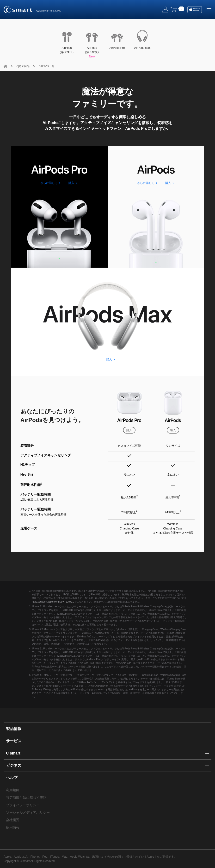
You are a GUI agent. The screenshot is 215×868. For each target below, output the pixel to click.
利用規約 (13, 790)
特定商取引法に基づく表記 (26, 798)
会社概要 (13, 820)
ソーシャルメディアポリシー (28, 812)
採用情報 (13, 827)
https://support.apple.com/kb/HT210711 (53, 602)
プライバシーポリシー (23, 805)
